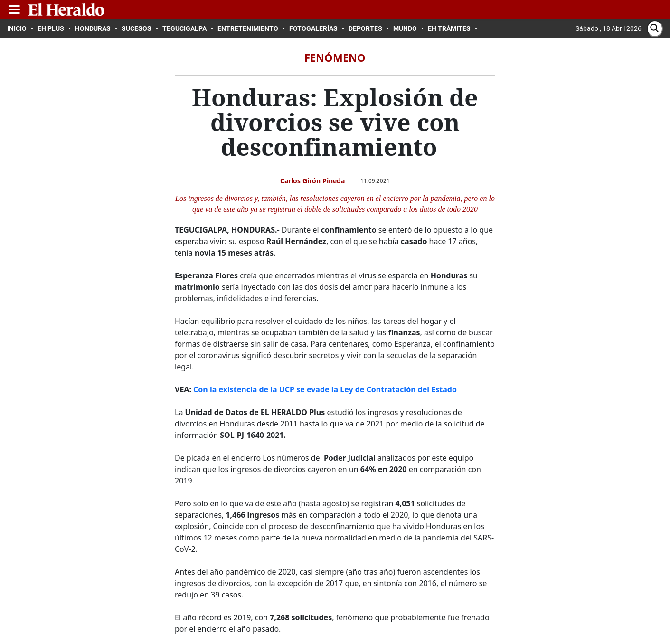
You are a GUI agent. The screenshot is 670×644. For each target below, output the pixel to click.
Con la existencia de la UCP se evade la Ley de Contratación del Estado (325, 389)
